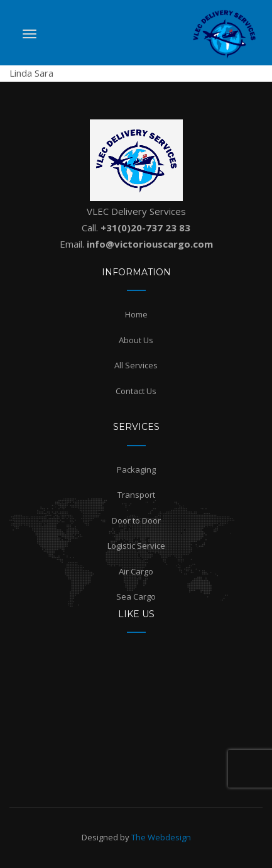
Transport (136, 495)
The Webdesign (161, 837)
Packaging (136, 470)
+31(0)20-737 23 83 (145, 228)
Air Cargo (136, 571)
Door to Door (136, 520)
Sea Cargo (136, 596)
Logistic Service (136, 546)
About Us (136, 340)
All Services (136, 365)
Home (136, 314)
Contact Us (136, 391)
